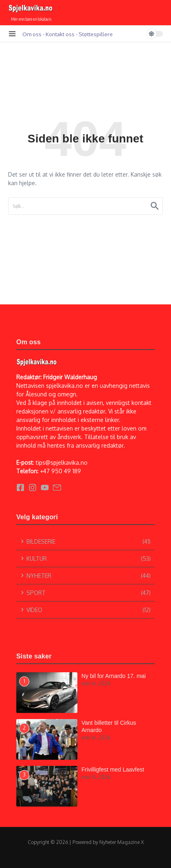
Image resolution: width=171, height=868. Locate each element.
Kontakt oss (60, 34)
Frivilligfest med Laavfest (113, 770)
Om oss (32, 34)
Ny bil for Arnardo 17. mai (114, 676)
